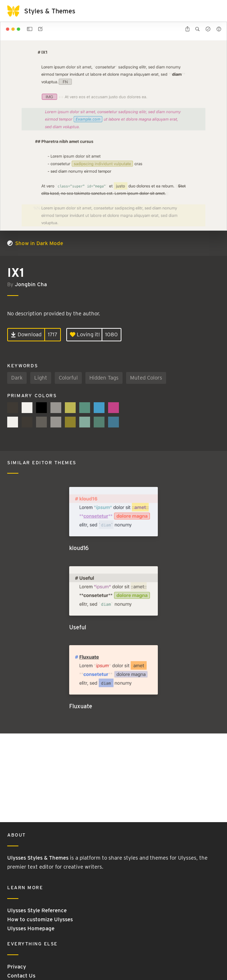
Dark (17, 378)
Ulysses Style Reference (37, 910)
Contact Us (21, 976)
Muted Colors (146, 378)
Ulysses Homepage (31, 928)
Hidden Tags (104, 378)
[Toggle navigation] (213, 11)
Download (26, 334)
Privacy (17, 967)
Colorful (68, 378)
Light (41, 378)
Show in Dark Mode (35, 243)
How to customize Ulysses (40, 919)
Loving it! (85, 334)
